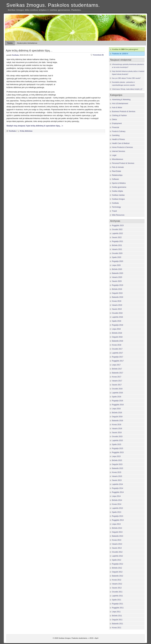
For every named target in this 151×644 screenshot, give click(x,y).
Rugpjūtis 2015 (118, 452)
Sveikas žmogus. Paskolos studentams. (53, 5)
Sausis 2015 (117, 480)
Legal (114, 155)
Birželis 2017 (117, 369)
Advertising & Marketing (121, 100)
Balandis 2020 (118, 273)
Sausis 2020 (117, 281)
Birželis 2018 (117, 333)
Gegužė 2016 (117, 417)
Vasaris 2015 (117, 476)
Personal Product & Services (123, 163)
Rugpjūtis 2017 (118, 361)
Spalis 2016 (117, 397)
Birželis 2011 (117, 616)
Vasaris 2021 (117, 249)
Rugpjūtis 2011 (118, 608)
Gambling (116, 135)
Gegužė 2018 (117, 337)
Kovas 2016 (117, 425)
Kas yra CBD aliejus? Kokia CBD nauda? (126, 78)
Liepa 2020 (116, 265)
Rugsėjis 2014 (118, 488)
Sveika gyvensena (119, 187)
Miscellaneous (118, 159)
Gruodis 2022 (117, 229)
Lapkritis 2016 (117, 393)
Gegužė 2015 (117, 464)
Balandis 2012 (118, 576)
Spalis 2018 (117, 321)
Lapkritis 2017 (117, 353)
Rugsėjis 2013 (118, 516)
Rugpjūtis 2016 (118, 405)
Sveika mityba (117, 191)
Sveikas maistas (118, 195)
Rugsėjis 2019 (118, 285)
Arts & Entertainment (120, 104)
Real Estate (116, 171)
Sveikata (15, 55)
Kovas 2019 (117, 301)
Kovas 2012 (117, 580)
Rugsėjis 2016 (118, 401)
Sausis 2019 (117, 309)
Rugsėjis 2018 (118, 325)
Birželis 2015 (117, 460)
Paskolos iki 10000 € (120, 54)
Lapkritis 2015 (117, 440)
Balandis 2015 (118, 468)
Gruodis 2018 (117, 313)
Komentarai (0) (98, 55)
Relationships (117, 175)
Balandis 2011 (118, 624)
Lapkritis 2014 (117, 484)
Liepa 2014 (116, 496)
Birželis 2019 (117, 289)
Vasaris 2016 (117, 429)
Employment (117, 123)
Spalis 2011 (117, 600)
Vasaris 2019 (117, 305)
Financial (115, 127)
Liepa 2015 (116, 456)
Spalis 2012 (117, 560)
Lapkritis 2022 (117, 233)
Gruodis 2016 (117, 389)
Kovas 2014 (117, 504)
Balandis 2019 (118, 297)
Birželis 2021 (117, 245)
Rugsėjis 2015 (118, 448)
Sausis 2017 (117, 385)
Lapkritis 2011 (117, 596)
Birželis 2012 (117, 568)
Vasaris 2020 (117, 277)
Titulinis (10, 43)
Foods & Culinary (119, 131)
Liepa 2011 (116, 612)
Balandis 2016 (118, 421)
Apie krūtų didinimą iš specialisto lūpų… (29, 51)
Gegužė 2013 (117, 532)
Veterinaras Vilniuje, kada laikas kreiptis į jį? (127, 89)
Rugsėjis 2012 (118, 564)
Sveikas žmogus (118, 199)
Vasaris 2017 (117, 381)
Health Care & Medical (121, 143)
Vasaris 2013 (117, 544)
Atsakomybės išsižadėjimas (27, 43)
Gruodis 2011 (117, 592)
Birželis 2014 (117, 500)
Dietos (115, 119)
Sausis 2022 (117, 237)
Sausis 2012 (117, 588)
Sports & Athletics (119, 183)
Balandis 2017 (118, 373)
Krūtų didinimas (26, 131)
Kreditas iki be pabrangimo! (125, 49)
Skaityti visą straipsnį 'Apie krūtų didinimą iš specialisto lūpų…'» (35, 126)
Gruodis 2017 (117, 349)
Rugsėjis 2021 (118, 241)
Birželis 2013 (117, 528)
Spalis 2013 (117, 512)
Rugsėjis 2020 (118, 261)
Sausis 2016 (117, 433)
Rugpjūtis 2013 (118, 520)
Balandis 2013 (118, 536)
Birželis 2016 (117, 413)
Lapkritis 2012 (117, 556)
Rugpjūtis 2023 (118, 225)
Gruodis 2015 (117, 437)
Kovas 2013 (117, 540)
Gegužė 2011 (117, 620)
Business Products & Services (124, 111)
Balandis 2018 (118, 341)
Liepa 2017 (116, 365)
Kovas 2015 (117, 472)
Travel (114, 211)
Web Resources (118, 215)
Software (115, 179)
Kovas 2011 (117, 628)
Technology (116, 207)
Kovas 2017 (117, 377)
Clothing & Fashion (119, 115)
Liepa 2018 (116, 329)
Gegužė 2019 (117, 293)
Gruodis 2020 (117, 253)
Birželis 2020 (117, 269)
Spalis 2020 (117, 257)
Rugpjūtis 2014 (118, 492)
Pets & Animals (118, 167)
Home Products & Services (122, 147)
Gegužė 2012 (117, 572)
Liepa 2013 (116, 524)
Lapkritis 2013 (117, 508)
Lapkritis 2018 (117, 317)
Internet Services (119, 151)
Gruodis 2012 (117, 552)
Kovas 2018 (117, 345)
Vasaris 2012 (117, 584)
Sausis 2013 (117, 548)
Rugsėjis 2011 (118, 604)
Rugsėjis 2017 (118, 357)
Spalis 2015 (117, 444)
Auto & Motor (117, 108)
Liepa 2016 (116, 409)
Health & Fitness (118, 139)
